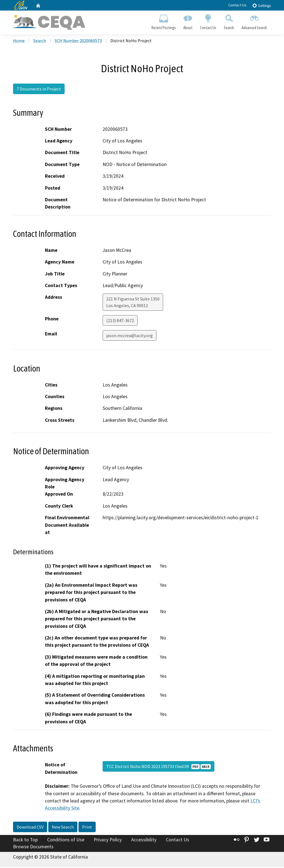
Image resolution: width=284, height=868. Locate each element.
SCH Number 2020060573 (78, 41)
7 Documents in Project (39, 90)
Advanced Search (254, 21)
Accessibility (144, 840)
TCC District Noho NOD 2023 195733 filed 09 (159, 767)
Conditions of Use (66, 840)
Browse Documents (33, 847)
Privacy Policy (108, 840)
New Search (63, 827)
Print (87, 827)
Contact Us (237, 5)
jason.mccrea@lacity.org (130, 336)
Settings (261, 5)
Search (229, 21)
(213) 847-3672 (120, 321)
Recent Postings (163, 21)
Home (19, 41)
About (188, 21)
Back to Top (25, 840)
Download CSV (30, 827)
